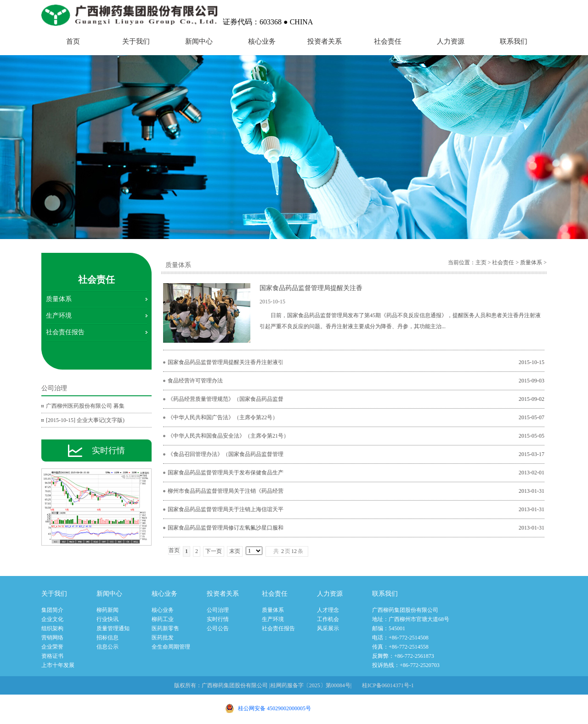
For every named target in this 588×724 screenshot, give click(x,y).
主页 (481, 262)
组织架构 (52, 628)
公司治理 (218, 610)
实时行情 (218, 619)
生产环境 (59, 316)
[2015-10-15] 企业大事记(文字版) (85, 420)
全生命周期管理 (171, 647)
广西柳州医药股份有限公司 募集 (85, 406)
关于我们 (136, 41)
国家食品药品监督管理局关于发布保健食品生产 (226, 473)
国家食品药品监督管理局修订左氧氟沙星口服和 (226, 528)
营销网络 (52, 638)
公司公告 (218, 628)
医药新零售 (165, 628)
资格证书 (52, 656)
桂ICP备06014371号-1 (388, 685)
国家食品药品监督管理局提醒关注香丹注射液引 (226, 362)
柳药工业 (163, 619)
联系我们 (514, 41)
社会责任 (388, 41)
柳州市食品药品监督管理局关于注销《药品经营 (226, 491)
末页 (235, 551)
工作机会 (328, 619)
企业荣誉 (52, 647)
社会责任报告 (65, 332)
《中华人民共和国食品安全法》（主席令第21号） (228, 436)
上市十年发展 (58, 665)
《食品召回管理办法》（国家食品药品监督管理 (226, 454)
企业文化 (52, 619)
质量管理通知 (113, 628)
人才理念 (328, 610)
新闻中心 (199, 41)
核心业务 (262, 41)
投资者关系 (325, 41)
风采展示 (328, 628)
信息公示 (107, 647)
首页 (73, 41)
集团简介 (52, 610)
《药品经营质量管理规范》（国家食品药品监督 (226, 399)
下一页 (214, 551)
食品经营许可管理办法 (195, 381)
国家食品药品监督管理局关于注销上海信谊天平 (226, 509)
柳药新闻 (107, 610)
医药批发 (163, 638)
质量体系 (59, 299)
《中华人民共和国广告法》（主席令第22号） (223, 417)
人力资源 (451, 41)
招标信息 (107, 638)
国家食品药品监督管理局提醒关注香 (311, 288)
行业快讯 (107, 619)
